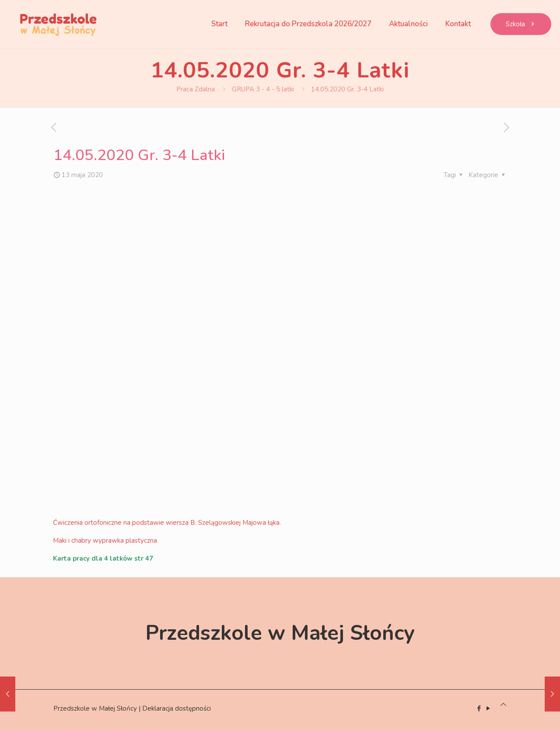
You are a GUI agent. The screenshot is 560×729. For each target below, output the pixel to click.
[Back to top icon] (503, 705)
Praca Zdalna (196, 89)
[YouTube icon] (488, 708)
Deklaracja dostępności (177, 708)
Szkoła (521, 24)
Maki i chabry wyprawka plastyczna (105, 541)
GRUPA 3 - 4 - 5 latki (263, 89)
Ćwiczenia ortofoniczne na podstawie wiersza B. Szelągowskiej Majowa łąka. (167, 523)
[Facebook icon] (479, 708)
